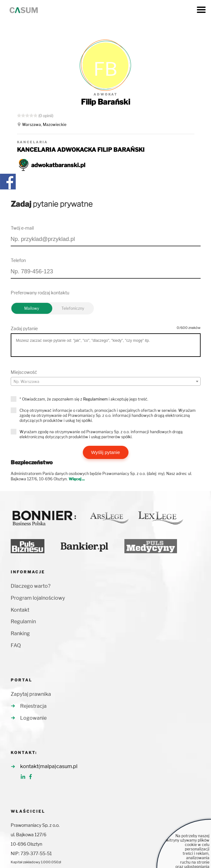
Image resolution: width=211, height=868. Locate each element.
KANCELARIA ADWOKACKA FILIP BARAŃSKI (81, 150)
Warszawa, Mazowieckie (44, 125)
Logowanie (33, 718)
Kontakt (20, 610)
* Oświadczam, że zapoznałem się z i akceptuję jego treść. (84, 399)
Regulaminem (95, 399)
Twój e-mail (22, 228)
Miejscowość (24, 372)
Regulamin (23, 622)
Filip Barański (105, 102)
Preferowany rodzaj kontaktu (40, 293)
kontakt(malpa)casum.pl (49, 766)
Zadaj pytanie (24, 328)
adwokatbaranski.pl (58, 165)
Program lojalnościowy (38, 598)
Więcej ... (77, 479)
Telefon (18, 260)
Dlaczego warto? (31, 586)
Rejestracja (33, 706)
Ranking (20, 633)
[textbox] (106, 382)
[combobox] (106, 381)
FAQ (16, 645)
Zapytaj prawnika (31, 694)
